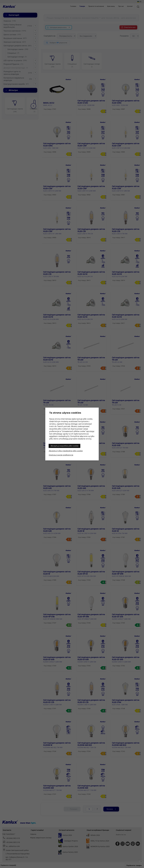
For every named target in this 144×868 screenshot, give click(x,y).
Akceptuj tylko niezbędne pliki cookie (66, 451)
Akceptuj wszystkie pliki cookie (65, 446)
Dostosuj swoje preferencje (61, 455)
